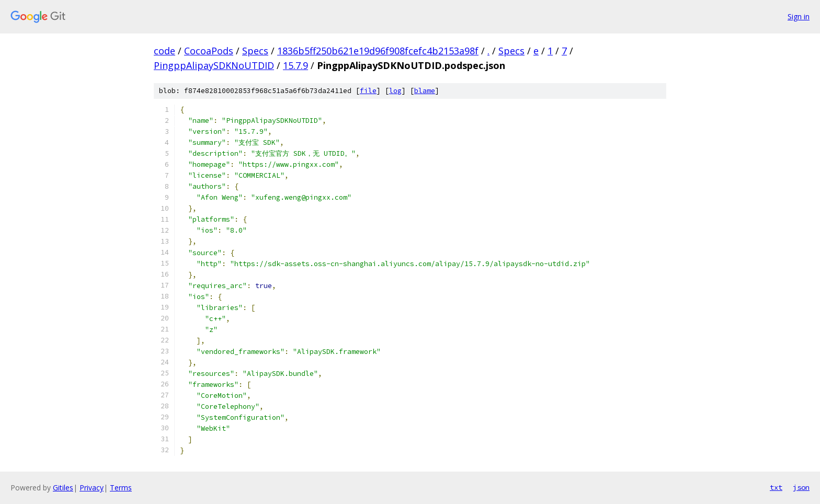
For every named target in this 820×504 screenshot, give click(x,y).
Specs (255, 51)
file (368, 91)
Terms (121, 488)
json (801, 487)
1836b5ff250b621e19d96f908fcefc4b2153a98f (378, 51)
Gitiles (63, 488)
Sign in (799, 16)
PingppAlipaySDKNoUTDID (214, 65)
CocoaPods (209, 51)
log (395, 91)
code (164, 51)
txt (776, 487)
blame (425, 91)
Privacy (92, 488)
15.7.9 (295, 65)
